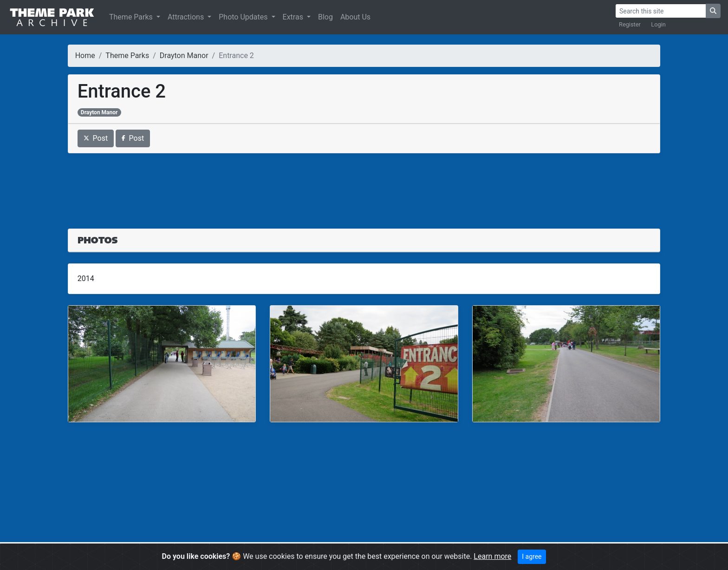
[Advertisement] (364, 185)
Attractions (187, 17)
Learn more (492, 556)
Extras (294, 17)
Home (85, 56)
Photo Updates (244, 17)
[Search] (661, 11)
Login (658, 24)
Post (96, 138)
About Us (355, 17)
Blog (325, 17)
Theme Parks (132, 17)
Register (630, 24)
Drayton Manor (184, 56)
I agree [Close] (532, 557)
